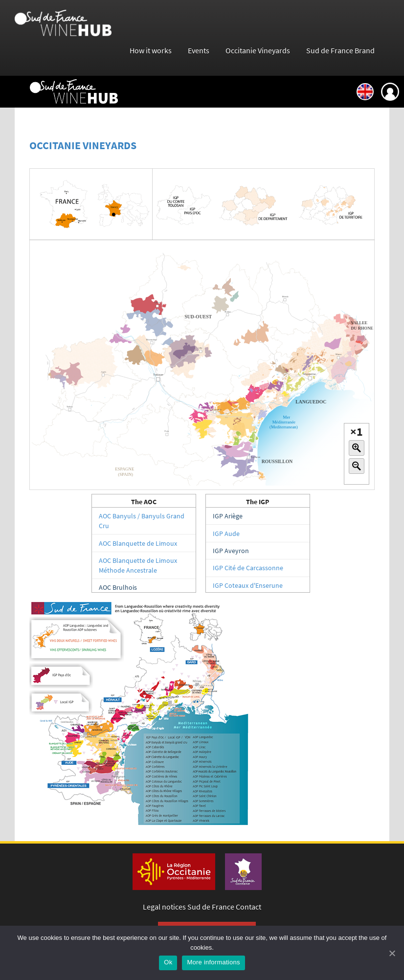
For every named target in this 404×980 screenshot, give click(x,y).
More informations (213, 962)
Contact (248, 907)
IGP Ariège (228, 516)
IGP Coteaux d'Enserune (248, 585)
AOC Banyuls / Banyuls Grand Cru (142, 521)
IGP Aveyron (231, 551)
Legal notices (164, 907)
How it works (151, 51)
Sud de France (211, 907)
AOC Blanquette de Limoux (138, 543)
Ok (168, 962)
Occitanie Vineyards (258, 51)
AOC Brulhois (118, 587)
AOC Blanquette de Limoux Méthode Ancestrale (138, 565)
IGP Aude (226, 534)
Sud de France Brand (340, 51)
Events (199, 51)
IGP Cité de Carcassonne (248, 568)
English (365, 92)
